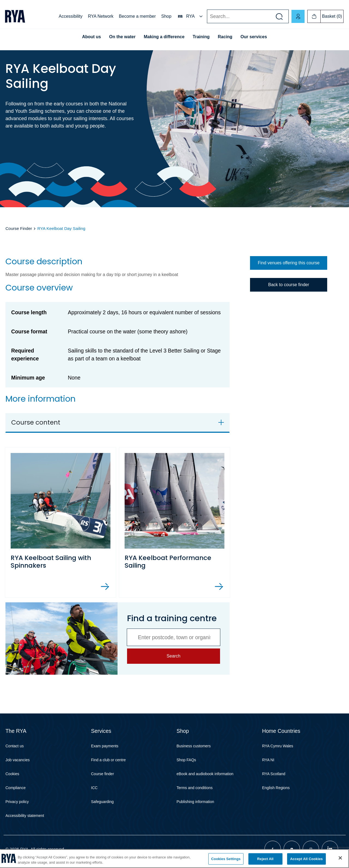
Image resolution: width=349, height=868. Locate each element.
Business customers (194, 746)
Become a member (137, 16)
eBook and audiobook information (205, 774)
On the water (122, 37)
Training (201, 37)
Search (207, 17)
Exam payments (105, 746)
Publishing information (195, 802)
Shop (166, 16)
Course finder (103, 774)
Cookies (12, 774)
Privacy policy (17, 802)
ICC (94, 788)
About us (91, 37)
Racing (225, 37)
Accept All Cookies (306, 859)
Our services (254, 37)
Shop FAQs (186, 760)
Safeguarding (102, 802)
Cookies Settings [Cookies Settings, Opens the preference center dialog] (226, 859)
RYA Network (101, 16)
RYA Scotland (274, 774)
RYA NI (268, 760)
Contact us (15, 746)
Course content (36, 422)
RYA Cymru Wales (278, 746)
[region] (174, 859)
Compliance (16, 788)
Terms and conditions (195, 788)
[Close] (340, 858)
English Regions (276, 788)
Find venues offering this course (289, 263)
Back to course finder (288, 285)
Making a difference (164, 37)
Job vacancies (18, 760)
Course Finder (19, 228)
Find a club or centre (109, 760)
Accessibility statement (25, 816)
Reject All (265, 859)
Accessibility (70, 16)
